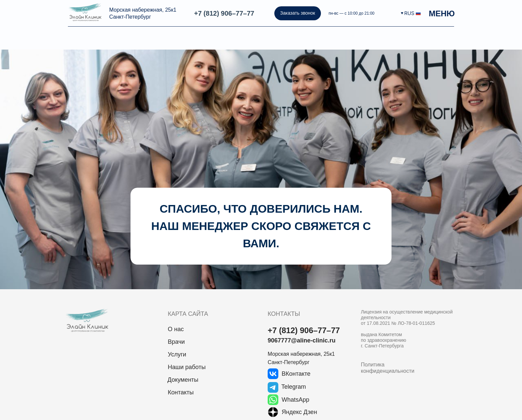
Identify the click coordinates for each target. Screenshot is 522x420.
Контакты (181, 392)
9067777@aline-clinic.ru (302, 340)
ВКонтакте (296, 374)
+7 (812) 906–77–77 (224, 13)
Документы (183, 380)
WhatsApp (295, 400)
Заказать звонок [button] (298, 13)
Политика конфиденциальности (388, 368)
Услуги (177, 354)
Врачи (176, 342)
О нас (176, 329)
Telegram (294, 387)
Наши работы (187, 367)
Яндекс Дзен (299, 412)
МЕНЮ (442, 13)
